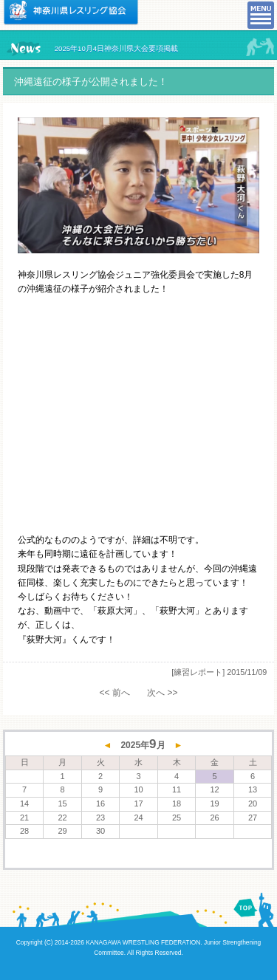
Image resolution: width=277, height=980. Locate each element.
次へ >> (162, 693)
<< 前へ (114, 693)
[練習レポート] (198, 672)
